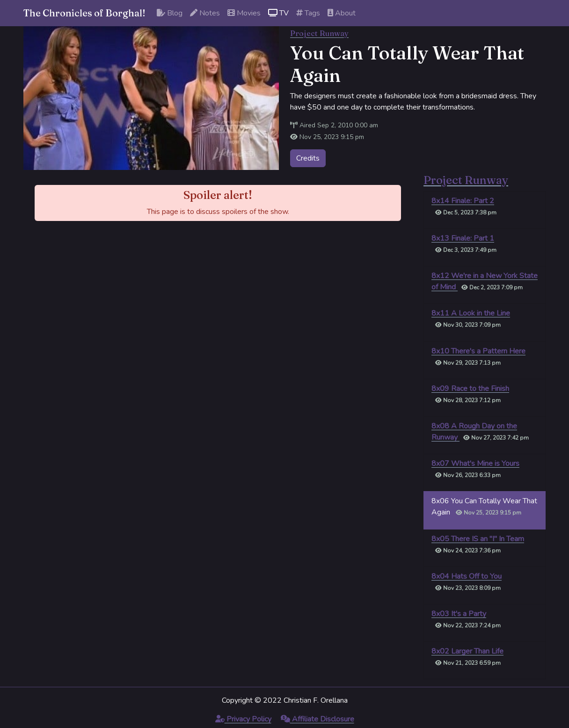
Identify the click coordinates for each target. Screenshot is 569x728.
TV (278, 13)
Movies (244, 13)
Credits (308, 158)
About (342, 13)
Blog (170, 13)
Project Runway (319, 33)
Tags (308, 13)
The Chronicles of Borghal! (84, 13)
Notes (205, 13)
